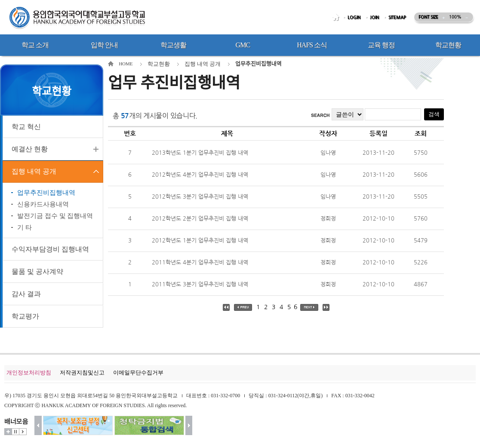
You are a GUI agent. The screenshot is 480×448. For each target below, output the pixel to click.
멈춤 (15, 432)
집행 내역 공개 (34, 171)
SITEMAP (397, 17)
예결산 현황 (30, 149)
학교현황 (159, 64)
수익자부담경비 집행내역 (50, 249)
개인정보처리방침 (29, 373)
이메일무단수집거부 (138, 373)
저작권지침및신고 (82, 373)
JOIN (374, 17)
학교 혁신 (26, 127)
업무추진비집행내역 (46, 193)
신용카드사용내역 (43, 204)
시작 (23, 432)
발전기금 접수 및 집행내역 (55, 216)
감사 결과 (26, 294)
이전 (38, 425)
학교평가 (25, 316)
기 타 (25, 227)
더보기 (8, 432)
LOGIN (354, 17)
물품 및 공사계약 (37, 272)
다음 (189, 425)
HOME (337, 17)
